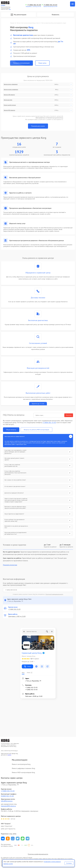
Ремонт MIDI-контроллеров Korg (23, 772)
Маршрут (27, 666)
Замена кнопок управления (11, 90)
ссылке (9, 755)
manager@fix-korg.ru (8, 806)
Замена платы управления (11, 84)
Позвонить (56, 15)
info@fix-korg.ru (7, 801)
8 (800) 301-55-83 (7, 796)
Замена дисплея (8, 100)
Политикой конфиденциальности (54, 594)
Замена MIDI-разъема (9, 110)
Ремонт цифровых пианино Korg (23, 768)
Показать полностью (10, 565)
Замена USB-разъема (9, 95)
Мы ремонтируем (19, 15)
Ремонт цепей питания (10, 105)
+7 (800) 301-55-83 (34, 5)
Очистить (69, 415)
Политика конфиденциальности (38, 854)
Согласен (69, 863)
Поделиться (3, 839)
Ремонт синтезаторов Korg (21, 764)
